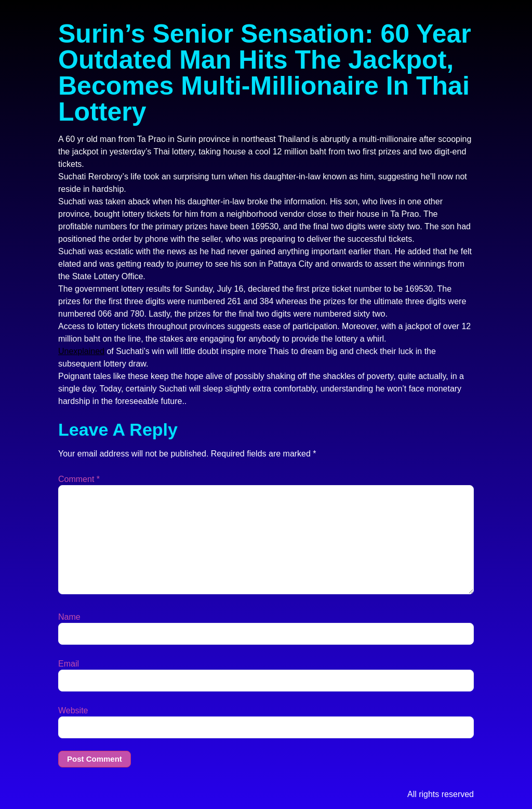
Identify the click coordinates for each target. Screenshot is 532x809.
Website (73, 711)
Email (69, 664)
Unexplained (81, 351)
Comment (79, 479)
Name (69, 617)
